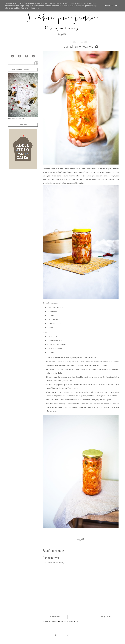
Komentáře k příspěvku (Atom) (68, 621)
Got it (118, 6)
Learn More (108, 6)
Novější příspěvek (55, 617)
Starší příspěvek (107, 617)
